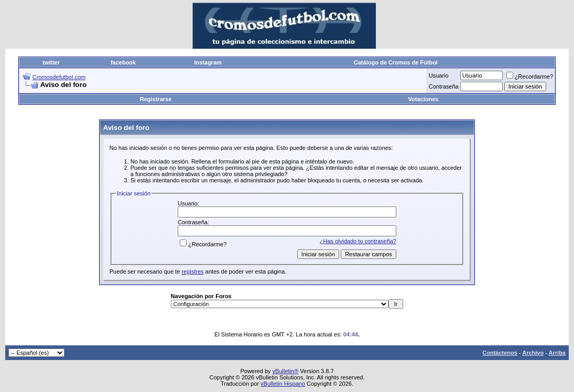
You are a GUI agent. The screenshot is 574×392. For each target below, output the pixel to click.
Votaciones (424, 99)
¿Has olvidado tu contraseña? (358, 241)
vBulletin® (286, 371)
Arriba (557, 353)
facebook (123, 62)
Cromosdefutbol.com (59, 77)
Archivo (533, 353)
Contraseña (444, 86)
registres (192, 271)
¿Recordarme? (530, 77)
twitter (51, 62)
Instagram (208, 62)
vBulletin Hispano (283, 384)
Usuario (439, 75)
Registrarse (156, 99)
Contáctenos (500, 353)
